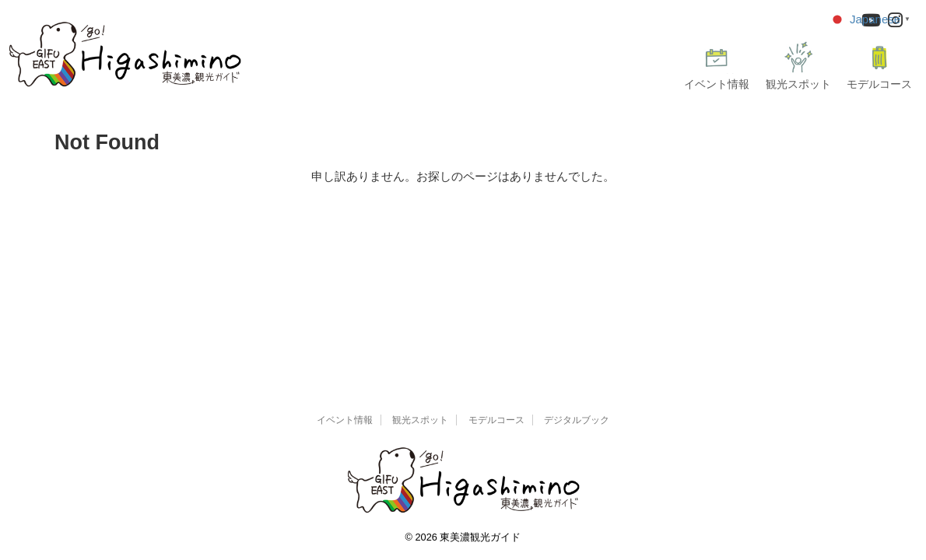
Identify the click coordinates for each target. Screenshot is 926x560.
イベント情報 (717, 66)
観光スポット (798, 66)
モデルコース (879, 66)
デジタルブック (577, 420)
